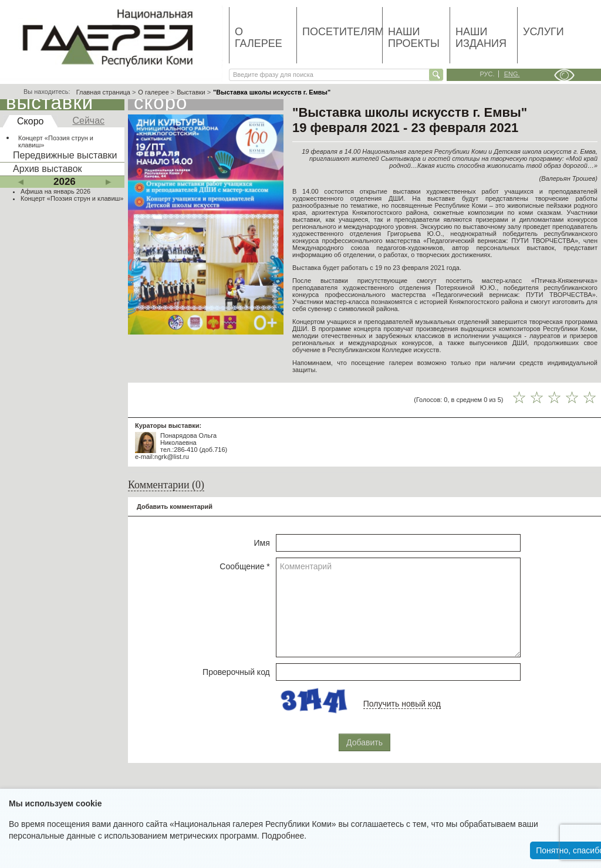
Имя (262, 543)
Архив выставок (48, 169)
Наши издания (481, 38)
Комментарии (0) (166, 485)
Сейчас (88, 121)
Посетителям (342, 32)
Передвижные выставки (65, 155)
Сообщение (245, 566)
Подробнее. (284, 836)
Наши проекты (414, 38)
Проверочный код (236, 672)
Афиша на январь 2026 (55, 191)
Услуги (543, 32)
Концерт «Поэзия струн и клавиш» (56, 141)
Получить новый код (402, 704)
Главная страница (103, 92)
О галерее (259, 38)
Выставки (191, 92)
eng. (512, 74)
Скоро (30, 121)
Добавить (364, 742)
